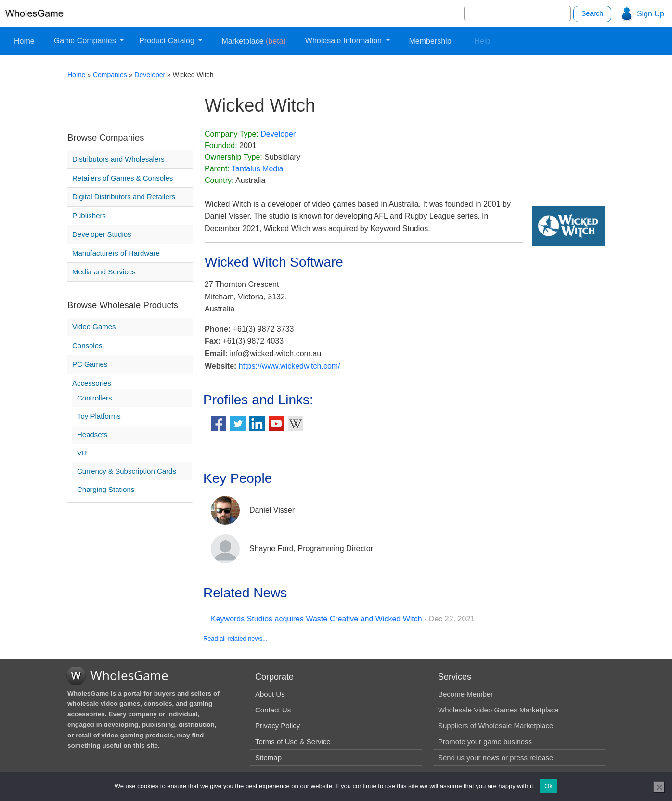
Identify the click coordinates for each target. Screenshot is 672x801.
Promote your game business (485, 742)
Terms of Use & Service (293, 742)
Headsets (92, 434)
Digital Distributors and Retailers (124, 197)
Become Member (465, 694)
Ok (549, 786)
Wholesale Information (345, 41)
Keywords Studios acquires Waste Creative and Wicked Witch (317, 619)
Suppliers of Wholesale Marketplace (496, 726)
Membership (430, 41)
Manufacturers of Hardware (116, 253)
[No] (659, 787)
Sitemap (268, 757)
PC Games (90, 364)
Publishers (89, 215)
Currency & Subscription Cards (127, 471)
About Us (270, 694)
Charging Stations (106, 489)
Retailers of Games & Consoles (123, 178)
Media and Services (104, 272)
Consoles (87, 345)
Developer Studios (102, 234)
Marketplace (253, 41)
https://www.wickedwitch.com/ (290, 366)
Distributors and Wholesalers (118, 159)
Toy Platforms (99, 416)
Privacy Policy (278, 726)
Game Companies (86, 41)
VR (82, 453)
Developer (150, 75)
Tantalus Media (258, 169)
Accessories (92, 383)
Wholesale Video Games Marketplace (498, 710)
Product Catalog (168, 41)
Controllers (95, 398)
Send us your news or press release (496, 757)
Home (24, 41)
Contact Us (273, 710)
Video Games (94, 327)
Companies (110, 75)
